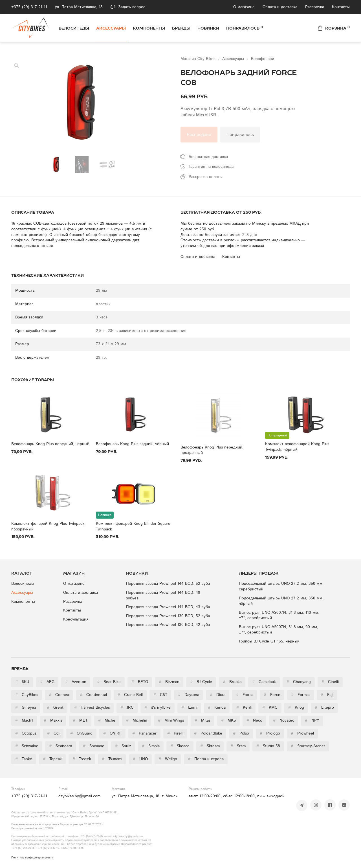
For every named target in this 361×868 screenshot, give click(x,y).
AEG (47, 682)
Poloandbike (208, 733)
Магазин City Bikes (199, 59)
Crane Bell (130, 695)
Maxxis (53, 720)
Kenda (217, 708)
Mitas (202, 720)
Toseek (82, 759)
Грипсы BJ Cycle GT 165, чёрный (269, 641)
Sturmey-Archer (308, 746)
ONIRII (112, 733)
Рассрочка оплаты (206, 177)
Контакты (341, 7)
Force (272, 695)
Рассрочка (315, 7)
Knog (296, 708)
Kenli (244, 708)
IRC (127, 708)
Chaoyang (299, 682)
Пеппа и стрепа (206, 759)
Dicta (218, 695)
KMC (270, 708)
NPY (312, 720)
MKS (228, 720)
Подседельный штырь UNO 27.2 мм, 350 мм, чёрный (281, 601)
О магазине (244, 7)
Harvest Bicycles (92, 708)
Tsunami (112, 759)
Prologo (270, 733)
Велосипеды (74, 28)
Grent (55, 708)
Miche (107, 720)
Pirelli (175, 733)
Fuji (327, 695)
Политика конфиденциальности (32, 858)
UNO (140, 759)
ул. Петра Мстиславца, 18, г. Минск (145, 796)
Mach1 (24, 720)
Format (301, 695)
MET (80, 720)
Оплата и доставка (280, 7)
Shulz (123, 746)
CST (160, 695)
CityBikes (27, 695)
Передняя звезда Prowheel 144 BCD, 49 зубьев (163, 595)
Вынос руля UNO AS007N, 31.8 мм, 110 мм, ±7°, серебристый (279, 615)
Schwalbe (27, 746)
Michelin (137, 720)
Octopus (26, 733)
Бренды (181, 28)
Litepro (324, 708)
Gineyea (26, 708)
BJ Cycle (201, 682)
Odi (53, 733)
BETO (140, 682)
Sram (238, 746)
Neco (254, 720)
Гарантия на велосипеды (212, 167)
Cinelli (330, 682)
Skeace (180, 746)
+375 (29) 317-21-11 (29, 7)
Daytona (189, 695)
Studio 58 (268, 746)
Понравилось (245, 28)
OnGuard (81, 733)
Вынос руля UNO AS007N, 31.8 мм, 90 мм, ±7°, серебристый (279, 630)
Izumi (189, 708)
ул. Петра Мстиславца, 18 (79, 7)
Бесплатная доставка (208, 157)
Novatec (284, 720)
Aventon (76, 682)
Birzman (169, 682)
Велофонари (263, 59)
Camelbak (264, 682)
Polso (241, 733)
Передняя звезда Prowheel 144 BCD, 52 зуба (168, 584)
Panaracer (144, 733)
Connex (59, 695)
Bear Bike (109, 682)
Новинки (208, 28)
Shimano (94, 746)
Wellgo (168, 759)
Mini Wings (171, 720)
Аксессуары (111, 28)
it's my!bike (158, 708)
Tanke (24, 759)
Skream (210, 746)
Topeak (52, 759)
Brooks (232, 682)
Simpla (151, 746)
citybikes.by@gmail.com (79, 796)
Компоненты (149, 28)
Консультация (76, 619)
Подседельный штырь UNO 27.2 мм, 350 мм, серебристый (281, 586)
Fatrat (245, 695)
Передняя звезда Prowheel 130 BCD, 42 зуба (168, 625)
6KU (22, 682)
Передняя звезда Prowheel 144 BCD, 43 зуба (168, 607)
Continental (93, 695)
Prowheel (302, 733)
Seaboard (61, 746)
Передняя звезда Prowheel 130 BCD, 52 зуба (168, 616)
